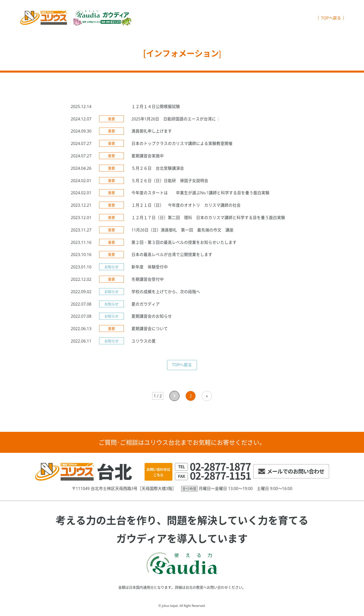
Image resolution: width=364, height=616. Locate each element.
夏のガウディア (146, 306)
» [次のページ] (207, 398)
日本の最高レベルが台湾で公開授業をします (172, 257)
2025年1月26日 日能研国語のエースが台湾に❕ (176, 121)
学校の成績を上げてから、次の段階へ (166, 294)
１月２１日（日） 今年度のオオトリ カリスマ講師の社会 (186, 207)
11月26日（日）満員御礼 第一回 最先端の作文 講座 (183, 232)
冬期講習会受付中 (148, 281)
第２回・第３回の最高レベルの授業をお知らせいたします (184, 244)
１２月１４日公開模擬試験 (156, 109)
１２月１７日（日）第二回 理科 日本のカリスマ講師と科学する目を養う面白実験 (208, 220)
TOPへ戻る (331, 19)
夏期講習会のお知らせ (152, 318)
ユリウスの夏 (144, 343)
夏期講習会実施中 (148, 158)
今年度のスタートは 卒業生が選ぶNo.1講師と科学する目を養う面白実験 (201, 195)
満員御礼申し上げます (152, 133)
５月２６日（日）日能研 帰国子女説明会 (170, 182)
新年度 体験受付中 (150, 269)
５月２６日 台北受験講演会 (158, 170)
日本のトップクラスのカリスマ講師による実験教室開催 (182, 145)
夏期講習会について (150, 331)
